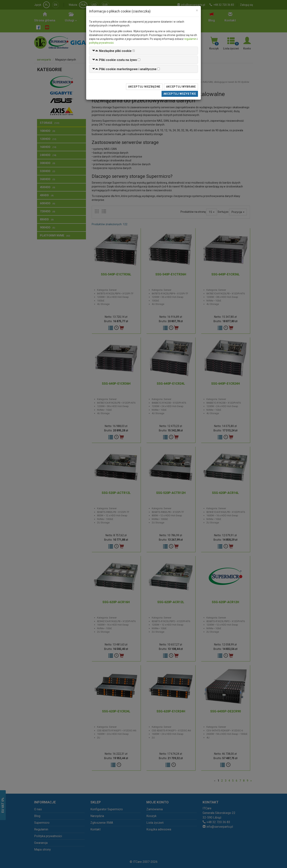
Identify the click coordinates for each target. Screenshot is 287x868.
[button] (112, 51)
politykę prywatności (101, 43)
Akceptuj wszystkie (180, 94)
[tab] (143, 51)
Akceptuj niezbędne (144, 87)
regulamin (190, 39)
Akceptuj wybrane (181, 87)
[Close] (197, 10)
